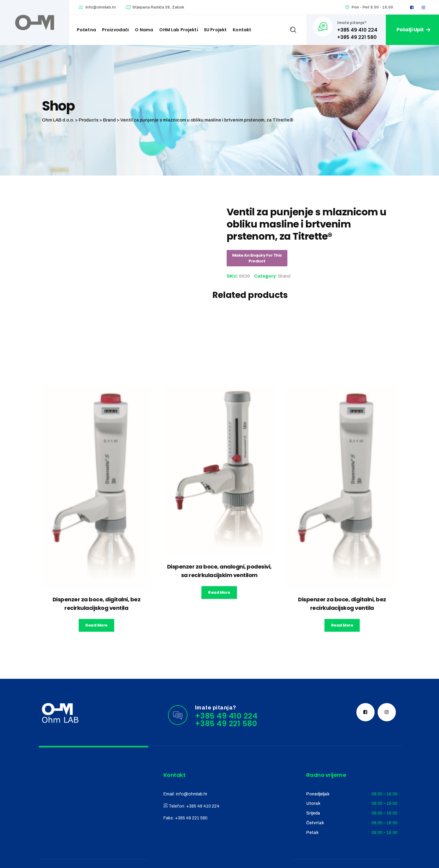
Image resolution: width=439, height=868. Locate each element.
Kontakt (242, 30)
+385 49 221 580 (191, 818)
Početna (86, 30)
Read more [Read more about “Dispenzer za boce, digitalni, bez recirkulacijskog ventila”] (96, 625)
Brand (284, 276)
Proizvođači (116, 30)
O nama (144, 30)
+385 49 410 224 (203, 806)
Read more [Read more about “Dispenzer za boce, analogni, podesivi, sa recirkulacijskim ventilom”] (219, 592)
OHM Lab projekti (178, 30)
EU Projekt (216, 30)
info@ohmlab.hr (101, 7)
